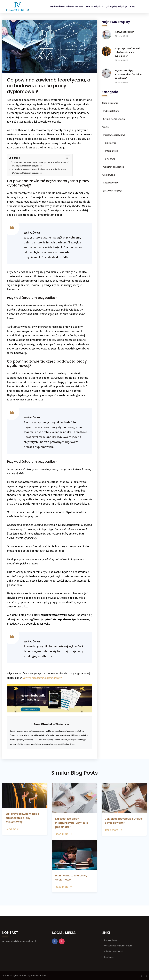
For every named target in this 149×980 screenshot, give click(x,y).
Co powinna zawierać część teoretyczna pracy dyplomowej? (40, 162)
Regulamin (109, 957)
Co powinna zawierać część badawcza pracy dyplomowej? (39, 169)
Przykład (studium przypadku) (29, 166)
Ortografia (110, 159)
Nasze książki (94, 7)
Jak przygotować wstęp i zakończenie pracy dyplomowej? (127, 52)
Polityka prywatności (113, 951)
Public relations (111, 111)
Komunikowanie (110, 103)
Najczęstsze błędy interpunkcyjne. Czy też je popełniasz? (128, 74)
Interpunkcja (112, 151)
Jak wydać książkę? (117, 7)
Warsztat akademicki (114, 167)
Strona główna (110, 940)
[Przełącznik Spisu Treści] (66, 158)
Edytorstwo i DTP (112, 183)
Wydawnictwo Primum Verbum (67, 7)
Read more (14, 829)
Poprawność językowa (114, 135)
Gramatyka (111, 143)
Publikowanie (108, 175)
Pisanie (105, 127)
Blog (133, 7)
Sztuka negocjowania (114, 119)
